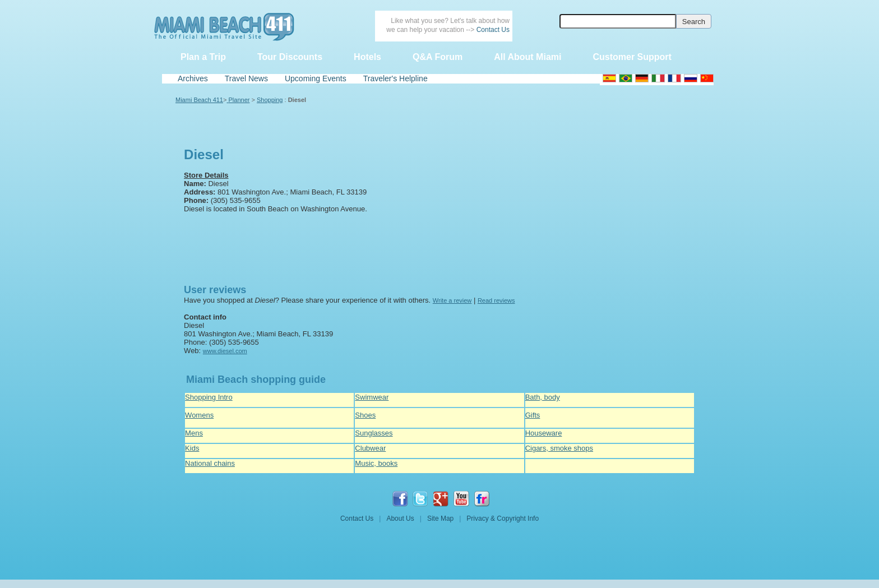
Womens (199, 415)
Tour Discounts (290, 57)
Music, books (376, 463)
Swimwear (372, 397)
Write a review (452, 300)
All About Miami (528, 57)
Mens (194, 433)
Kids (192, 448)
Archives (193, 78)
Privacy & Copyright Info (503, 518)
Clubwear (370, 448)
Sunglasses (374, 433)
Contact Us (493, 30)
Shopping (270, 100)
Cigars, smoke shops (559, 448)
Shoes (365, 415)
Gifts (533, 415)
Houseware (544, 433)
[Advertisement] (236, 246)
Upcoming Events (316, 78)
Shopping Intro (209, 397)
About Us (400, 518)
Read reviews (496, 300)
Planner (239, 100)
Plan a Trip (203, 57)
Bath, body (543, 397)
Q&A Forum (438, 57)
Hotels (367, 57)
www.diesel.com (225, 351)
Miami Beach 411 (199, 100)
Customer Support (632, 57)
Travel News (246, 78)
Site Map (440, 518)
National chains (210, 463)
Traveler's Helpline (395, 78)
